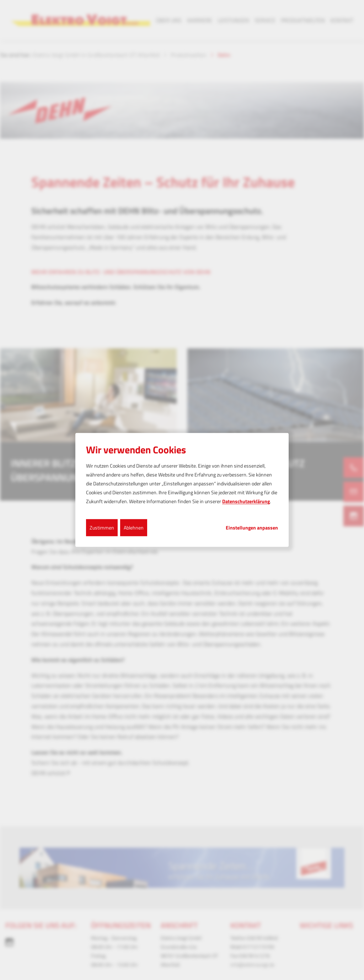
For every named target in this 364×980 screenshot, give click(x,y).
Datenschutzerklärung (246, 501)
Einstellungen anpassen (252, 527)
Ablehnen (134, 527)
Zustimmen (102, 527)
